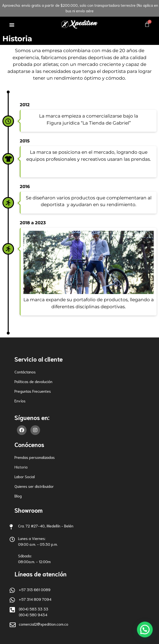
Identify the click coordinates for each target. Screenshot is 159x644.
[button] (12, 25)
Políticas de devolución (33, 381)
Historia (21, 467)
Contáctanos (25, 372)
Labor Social (25, 476)
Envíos (20, 401)
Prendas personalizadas (35, 457)
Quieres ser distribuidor (34, 486)
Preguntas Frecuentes (33, 391)
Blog (18, 496)
